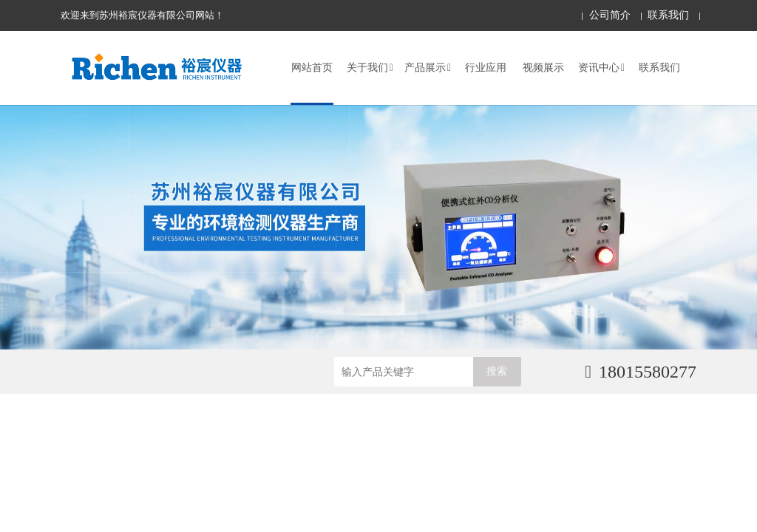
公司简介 (610, 15)
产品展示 (428, 68)
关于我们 (370, 68)
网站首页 (312, 68)
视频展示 (543, 68)
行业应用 (486, 68)
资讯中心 (601, 68)
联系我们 (668, 15)
